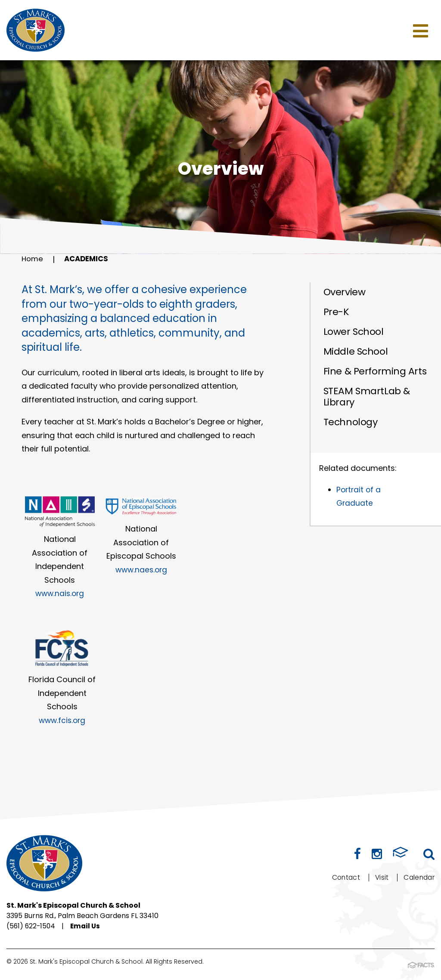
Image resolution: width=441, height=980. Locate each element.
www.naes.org (141, 570)
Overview (344, 292)
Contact (343, 877)
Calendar (418, 877)
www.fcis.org (62, 720)
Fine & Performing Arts (375, 371)
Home (33, 259)
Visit (380, 877)
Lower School (354, 332)
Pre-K (336, 312)
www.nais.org (60, 593)
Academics (89, 259)
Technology (351, 422)
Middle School (356, 351)
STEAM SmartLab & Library (367, 397)
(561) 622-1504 (32, 926)
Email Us (87, 926)
